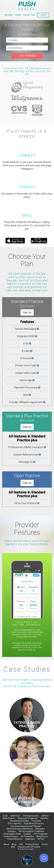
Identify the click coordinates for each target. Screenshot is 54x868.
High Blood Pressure (34, 823)
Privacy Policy (32, 844)
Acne (5, 816)
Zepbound (30, 839)
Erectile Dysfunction (20, 821)
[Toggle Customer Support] (44, 858)
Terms (45, 844)
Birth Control (9, 818)
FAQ (21, 844)
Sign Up (27, 312)
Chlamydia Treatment (28, 818)
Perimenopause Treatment (31, 831)
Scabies (27, 834)
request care (29, 15)
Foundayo (36, 821)
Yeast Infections (15, 839)
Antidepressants (31, 816)
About (6, 844)
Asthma (45, 816)
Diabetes (44, 818)
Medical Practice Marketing (20, 829)
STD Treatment (41, 834)
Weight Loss (42, 836)
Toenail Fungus (11, 836)
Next (47, 605)
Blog (14, 844)
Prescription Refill (12, 834)
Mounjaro (40, 829)
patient (18, 15)
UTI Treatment (27, 836)
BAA (13, 847)
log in (43, 15)
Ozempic (12, 831)
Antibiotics (15, 816)
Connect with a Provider (29, 847)
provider (9, 15)
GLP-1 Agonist (14, 823)
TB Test (41, 839)
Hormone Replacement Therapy (26, 826)
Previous (7, 605)
